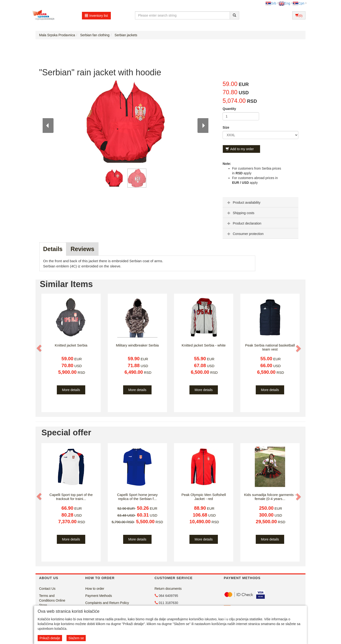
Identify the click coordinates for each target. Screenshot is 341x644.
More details (71, 390)
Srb (271, 3)
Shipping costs (240, 213)
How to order (95, 589)
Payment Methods (99, 596)
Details (53, 249)
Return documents (168, 589)
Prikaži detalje (50, 638)
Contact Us (47, 589)
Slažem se (76, 638)
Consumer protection (245, 234)
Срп (298, 3)
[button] (40, 348)
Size (226, 127)
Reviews (82, 249)
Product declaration (244, 223)
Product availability (243, 203)
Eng (285, 3)
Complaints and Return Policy (107, 603)
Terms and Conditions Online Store (52, 600)
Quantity (229, 109)
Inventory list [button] (96, 16)
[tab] (260, 202)
